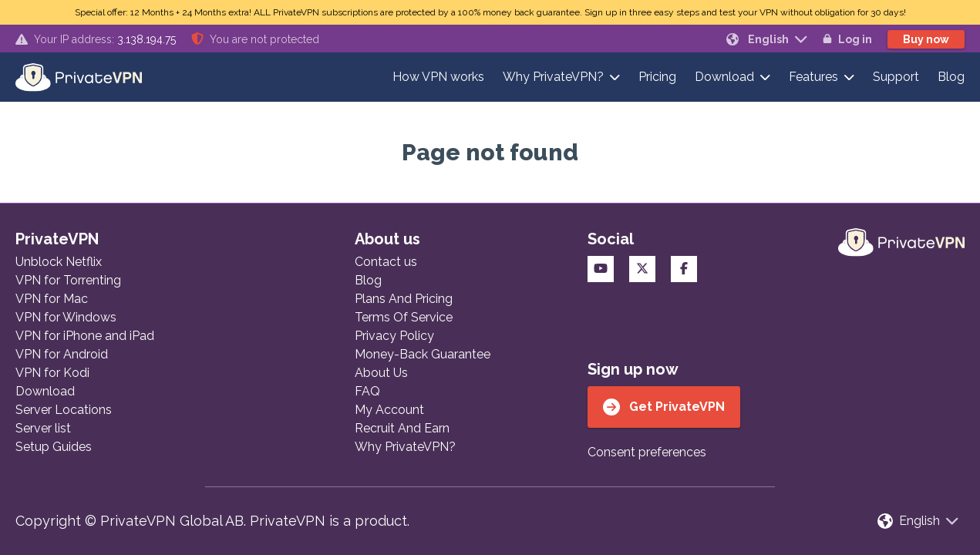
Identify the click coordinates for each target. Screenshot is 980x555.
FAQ (367, 391)
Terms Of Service (404, 317)
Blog (951, 77)
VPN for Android (62, 354)
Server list (43, 428)
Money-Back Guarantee (423, 354)
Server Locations (64, 410)
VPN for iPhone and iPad (85, 336)
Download (724, 77)
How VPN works (438, 77)
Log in (847, 39)
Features (813, 77)
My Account (389, 410)
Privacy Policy (394, 336)
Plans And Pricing (404, 299)
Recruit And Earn (402, 428)
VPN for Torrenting (68, 280)
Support (896, 77)
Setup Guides (54, 447)
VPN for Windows (66, 317)
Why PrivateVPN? (553, 77)
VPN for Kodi (52, 373)
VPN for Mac (52, 299)
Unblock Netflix (59, 262)
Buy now (926, 39)
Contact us (386, 262)
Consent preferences (647, 452)
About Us (381, 373)
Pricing (657, 77)
